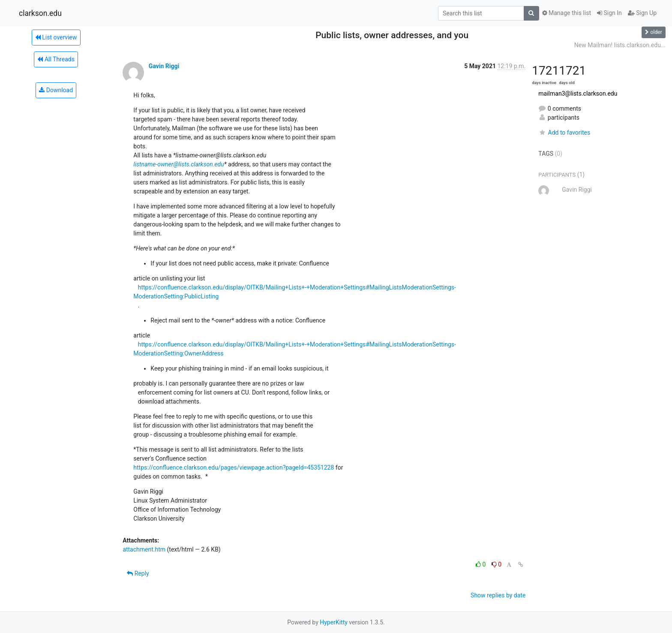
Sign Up (642, 13)
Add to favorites (564, 133)
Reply (138, 573)
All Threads (56, 59)
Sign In (609, 13)
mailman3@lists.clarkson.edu (578, 93)
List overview (56, 37)
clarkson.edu (40, 13)
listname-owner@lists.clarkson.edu (178, 164)
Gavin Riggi (164, 66)
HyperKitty (334, 622)
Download (56, 90)
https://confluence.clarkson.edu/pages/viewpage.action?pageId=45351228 (234, 467)
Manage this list (567, 13)
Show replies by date (498, 595)
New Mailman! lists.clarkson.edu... (620, 45)
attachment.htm (144, 549)
